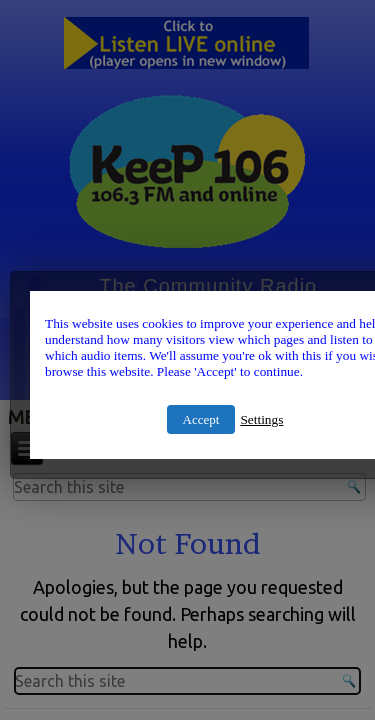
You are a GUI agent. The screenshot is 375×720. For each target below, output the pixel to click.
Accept (201, 419)
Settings (261, 419)
